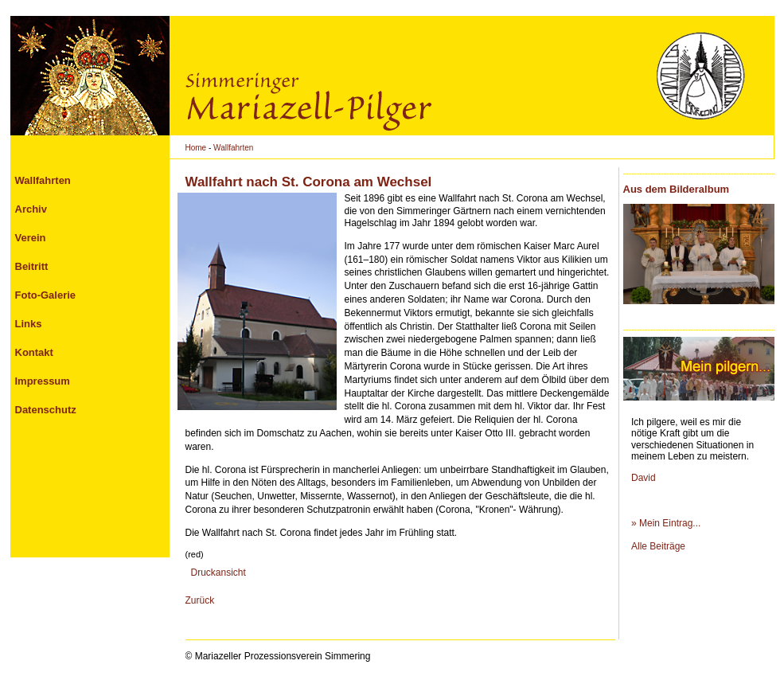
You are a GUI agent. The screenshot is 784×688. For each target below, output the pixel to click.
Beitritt (32, 266)
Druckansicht (218, 573)
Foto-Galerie (46, 295)
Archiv (31, 209)
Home (196, 148)
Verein (31, 238)
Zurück (200, 600)
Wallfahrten (233, 148)
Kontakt (34, 352)
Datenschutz (46, 410)
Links (29, 324)
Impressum (43, 381)
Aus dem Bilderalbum (677, 189)
